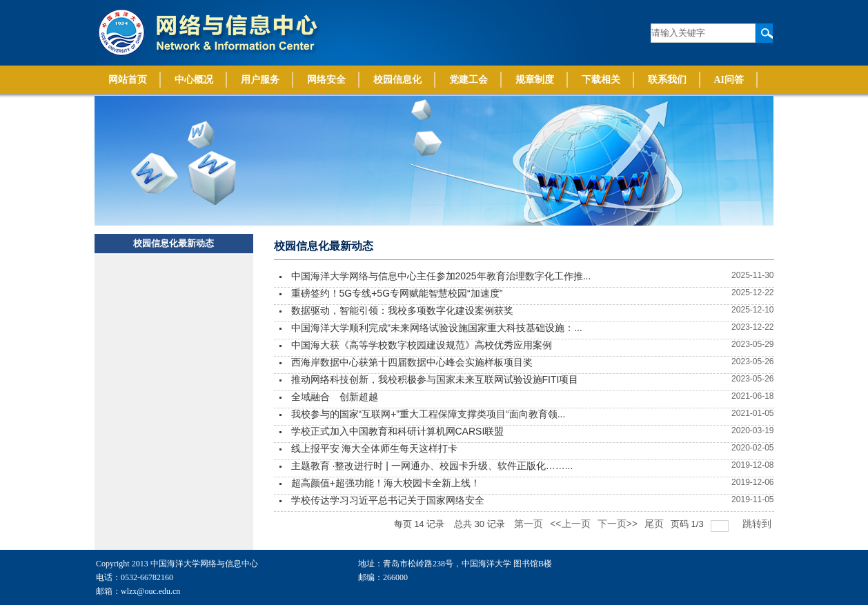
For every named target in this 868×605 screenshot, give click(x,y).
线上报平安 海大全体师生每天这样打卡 (375, 448)
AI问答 (729, 80)
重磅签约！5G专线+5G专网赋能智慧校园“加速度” (397, 293)
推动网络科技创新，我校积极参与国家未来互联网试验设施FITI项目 (435, 379)
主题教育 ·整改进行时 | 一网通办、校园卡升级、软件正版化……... (432, 466)
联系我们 (667, 80)
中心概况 (194, 80)
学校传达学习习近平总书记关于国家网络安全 (388, 500)
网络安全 (326, 80)
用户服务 (260, 80)
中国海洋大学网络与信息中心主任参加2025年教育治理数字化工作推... (441, 276)
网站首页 (128, 80)
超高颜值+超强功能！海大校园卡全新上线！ (386, 483)
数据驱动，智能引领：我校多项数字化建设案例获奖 (402, 310)
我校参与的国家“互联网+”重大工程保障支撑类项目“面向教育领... (428, 414)
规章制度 (535, 80)
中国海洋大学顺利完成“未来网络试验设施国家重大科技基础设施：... (437, 328)
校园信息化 (397, 80)
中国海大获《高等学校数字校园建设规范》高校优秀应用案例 (422, 345)
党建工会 (468, 80)
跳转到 (758, 524)
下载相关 (601, 80)
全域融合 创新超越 (335, 397)
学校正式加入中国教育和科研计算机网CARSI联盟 (398, 431)
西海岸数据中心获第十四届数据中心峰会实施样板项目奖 (412, 362)
